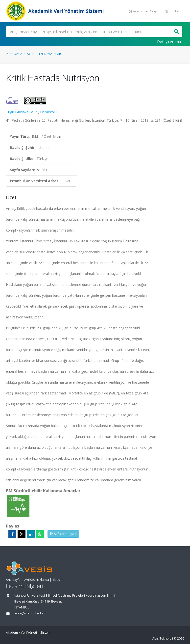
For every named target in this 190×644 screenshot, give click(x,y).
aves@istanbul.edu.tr (30, 613)
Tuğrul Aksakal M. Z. (22, 112)
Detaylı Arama (169, 41)
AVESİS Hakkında (37, 580)
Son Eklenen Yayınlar (44, 54)
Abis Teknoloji (163, 638)
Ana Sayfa (14, 54)
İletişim (58, 580)
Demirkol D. (50, 112)
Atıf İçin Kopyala (63, 534)
